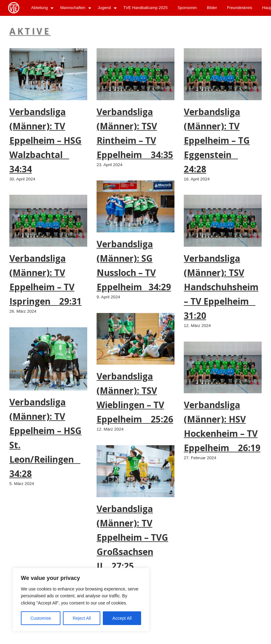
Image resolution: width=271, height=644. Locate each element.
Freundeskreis (240, 8)
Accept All (122, 618)
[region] (81, 600)
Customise (41, 618)
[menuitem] (41, 8)
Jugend (104, 8)
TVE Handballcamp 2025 (145, 8)
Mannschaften (73, 8)
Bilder (212, 8)
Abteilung (39, 8)
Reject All (82, 618)
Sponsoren (187, 8)
